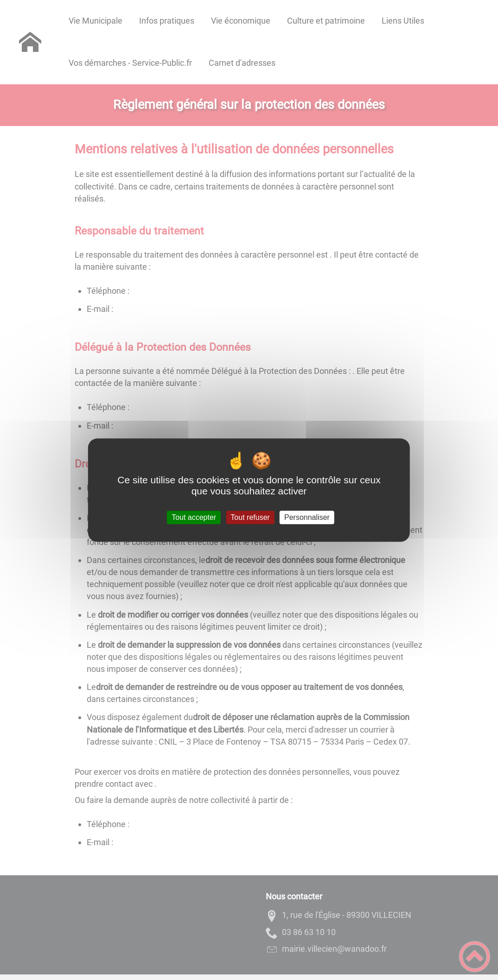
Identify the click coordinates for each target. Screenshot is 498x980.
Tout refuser (250, 517)
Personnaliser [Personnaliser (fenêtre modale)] (307, 517)
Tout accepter (194, 517)
